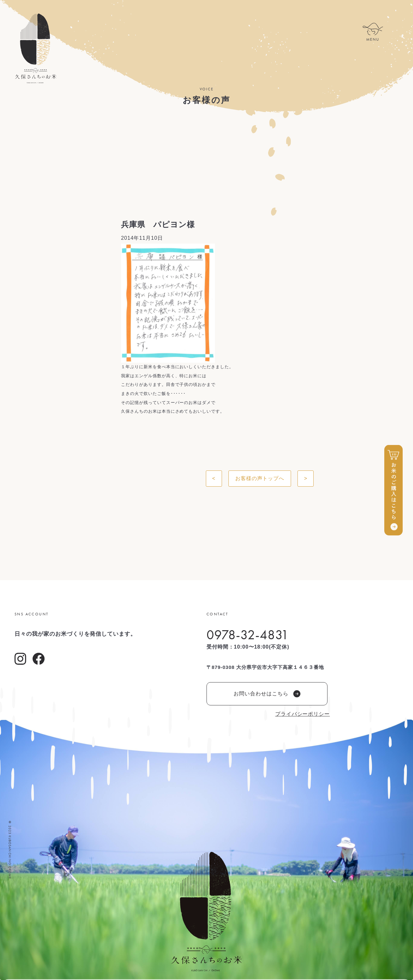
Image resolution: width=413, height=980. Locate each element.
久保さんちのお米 (35, 48)
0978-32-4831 (248, 635)
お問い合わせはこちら (267, 694)
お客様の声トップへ (260, 478)
